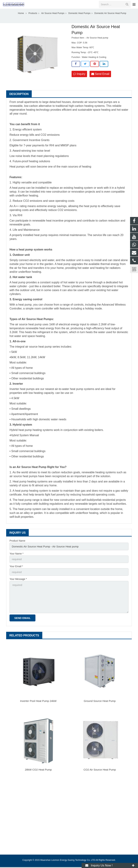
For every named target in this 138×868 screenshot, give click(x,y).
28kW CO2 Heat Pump (38, 771)
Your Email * (16, 570)
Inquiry (79, 79)
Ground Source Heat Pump (100, 702)
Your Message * (18, 583)
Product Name (17, 546)
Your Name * (16, 558)
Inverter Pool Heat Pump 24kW (38, 702)
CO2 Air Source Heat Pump (100, 771)
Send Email (100, 79)
